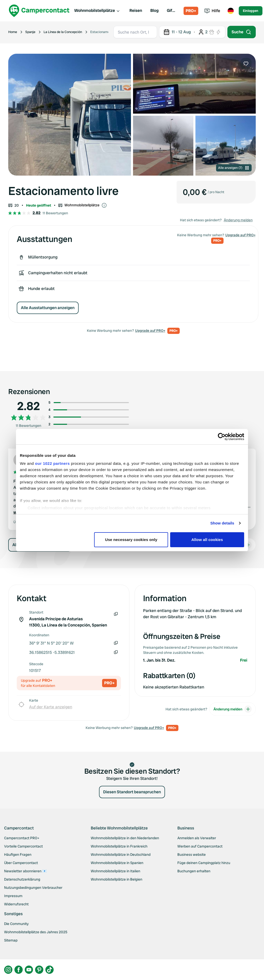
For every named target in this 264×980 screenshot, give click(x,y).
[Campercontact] (39, 11)
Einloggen (251, 11)
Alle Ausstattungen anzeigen (48, 308)
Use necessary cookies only (131, 540)
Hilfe (212, 11)
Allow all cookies (207, 540)
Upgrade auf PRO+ (150, 331)
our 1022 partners (52, 463)
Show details (222, 523)
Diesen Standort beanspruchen (132, 792)
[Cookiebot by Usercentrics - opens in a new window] (222, 437)
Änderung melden (238, 220)
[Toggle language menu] (230, 11)
